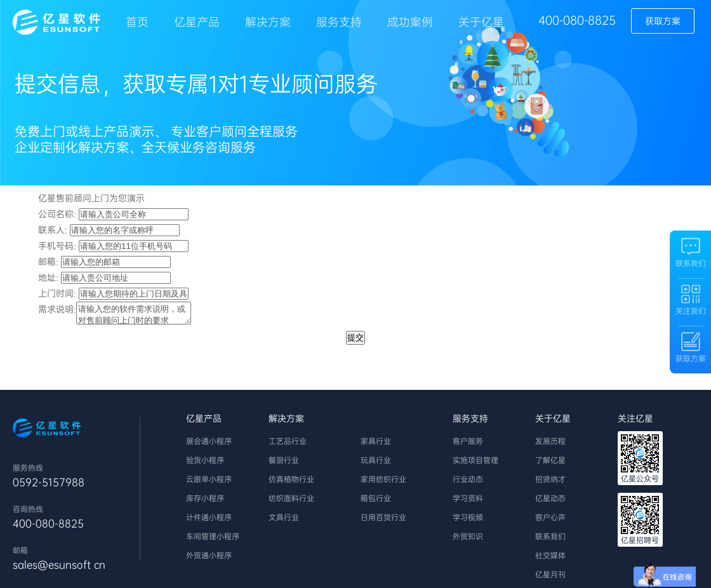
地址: (48, 277)
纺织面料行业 (291, 502)
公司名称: (57, 214)
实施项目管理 (475, 464)
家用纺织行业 (383, 483)
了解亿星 (550, 464)
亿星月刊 (550, 578)
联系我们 (550, 540)
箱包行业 (376, 502)
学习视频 (468, 521)
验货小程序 (205, 464)
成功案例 (410, 22)
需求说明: (57, 309)
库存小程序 (205, 502)
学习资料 (468, 502)
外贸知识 (468, 540)
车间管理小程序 (213, 540)
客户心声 (550, 521)
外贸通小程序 (209, 559)
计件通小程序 (209, 521)
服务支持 (339, 22)
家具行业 (376, 445)
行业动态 (468, 483)
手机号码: (57, 246)
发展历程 (550, 445)
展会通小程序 (209, 445)
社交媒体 (550, 559)
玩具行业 (376, 464)
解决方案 (268, 22)
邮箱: (48, 262)
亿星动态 (550, 502)
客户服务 (468, 445)
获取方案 (663, 21)
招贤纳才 (550, 483)
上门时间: (57, 293)
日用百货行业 (383, 521)
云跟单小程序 (209, 483)
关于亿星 (481, 22)
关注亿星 (635, 422)
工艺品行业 (288, 445)
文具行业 (284, 521)
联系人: (53, 230)
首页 (137, 22)
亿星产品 (197, 22)
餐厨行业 (284, 464)
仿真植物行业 (291, 483)
